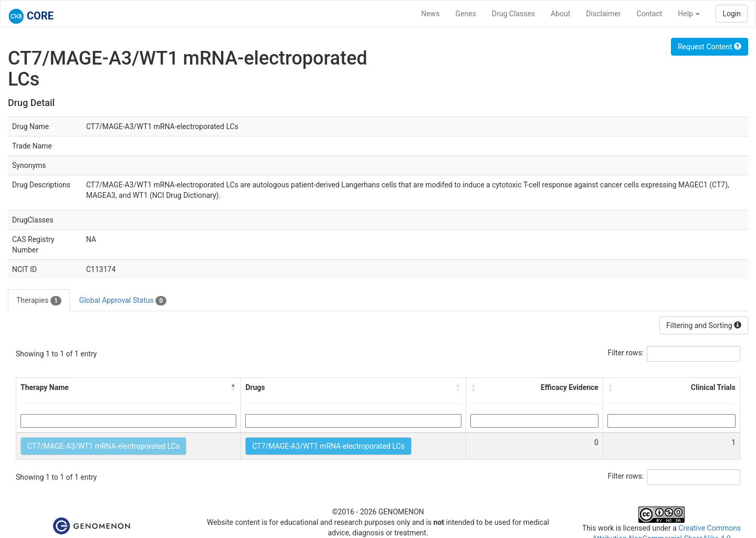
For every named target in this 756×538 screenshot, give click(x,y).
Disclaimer (603, 14)
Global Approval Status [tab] (123, 301)
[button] (233, 387)
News (430, 14)
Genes (466, 14)
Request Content (710, 47)
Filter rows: (626, 353)
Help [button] (689, 14)
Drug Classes (513, 14)
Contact (649, 14)
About (560, 14)
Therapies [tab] (39, 301)
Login (732, 14)
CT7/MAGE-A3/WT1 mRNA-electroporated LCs (103, 446)
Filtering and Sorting (704, 325)
